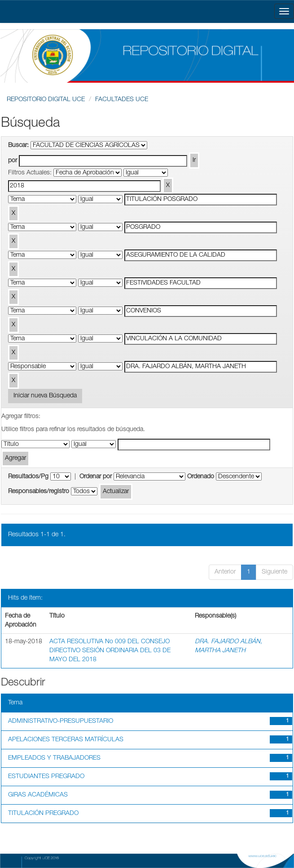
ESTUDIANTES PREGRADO (46, 777)
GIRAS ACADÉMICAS (38, 795)
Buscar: (18, 146)
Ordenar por (96, 477)
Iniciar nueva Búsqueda (45, 396)
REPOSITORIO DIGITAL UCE (46, 100)
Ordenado (201, 477)
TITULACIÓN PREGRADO (43, 814)
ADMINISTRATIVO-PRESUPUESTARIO (61, 721)
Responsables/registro (39, 492)
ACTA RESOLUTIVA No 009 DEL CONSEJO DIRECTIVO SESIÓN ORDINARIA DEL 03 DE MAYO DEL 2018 (110, 651)
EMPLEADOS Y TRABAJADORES (54, 758)
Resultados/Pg (28, 477)
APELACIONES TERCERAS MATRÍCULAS (66, 740)
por (13, 161)
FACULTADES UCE (122, 100)
